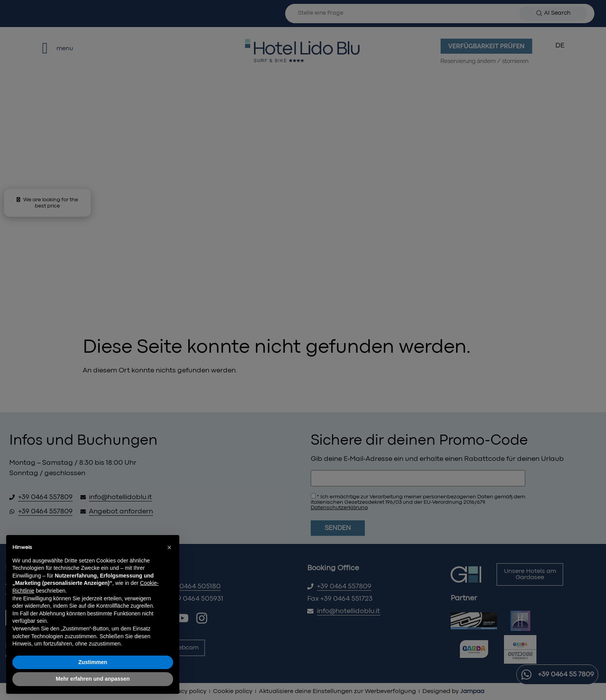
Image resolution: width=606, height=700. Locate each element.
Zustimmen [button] (93, 662)
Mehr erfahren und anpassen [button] (93, 679)
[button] (169, 547)
